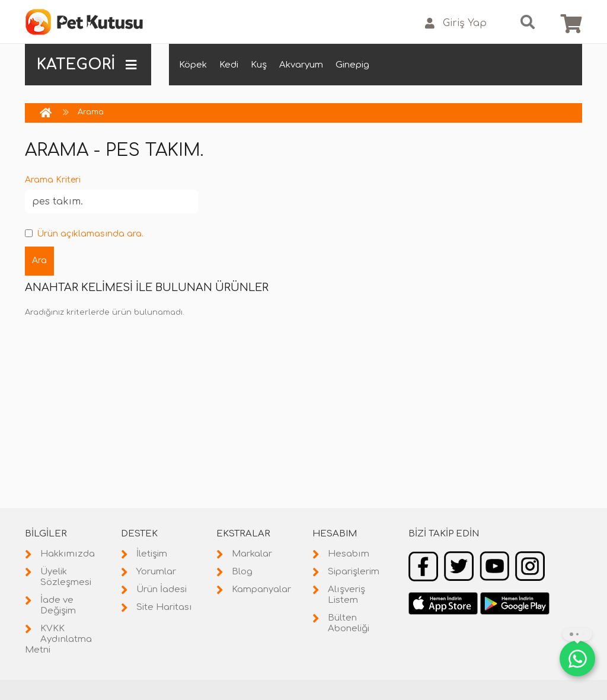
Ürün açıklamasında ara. (84, 234)
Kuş (259, 65)
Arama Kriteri (53, 180)
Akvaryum (301, 65)
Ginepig (352, 65)
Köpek (193, 65)
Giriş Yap (456, 23)
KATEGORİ (87, 65)
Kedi (229, 65)
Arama (91, 112)
